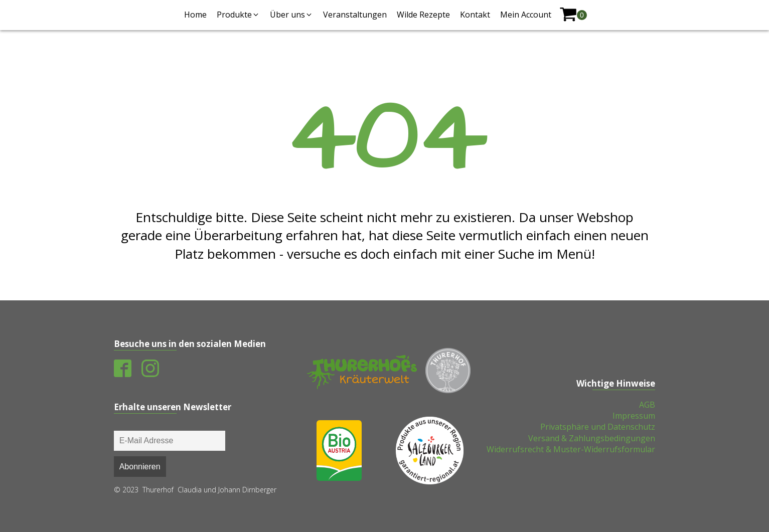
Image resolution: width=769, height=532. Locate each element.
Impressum (634, 416)
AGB (647, 405)
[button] (238, 15)
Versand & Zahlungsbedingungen (592, 438)
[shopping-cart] (573, 15)
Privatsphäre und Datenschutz (598, 427)
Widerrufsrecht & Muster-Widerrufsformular (571, 449)
